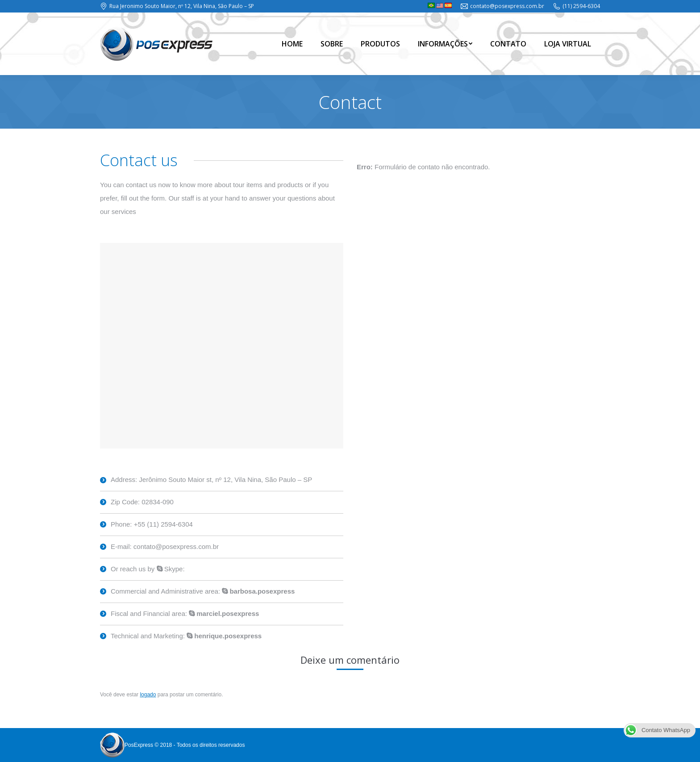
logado (148, 695)
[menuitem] (292, 44)
